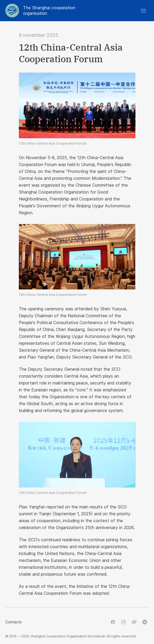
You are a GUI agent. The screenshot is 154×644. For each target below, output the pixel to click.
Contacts (14, 622)
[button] (143, 11)
